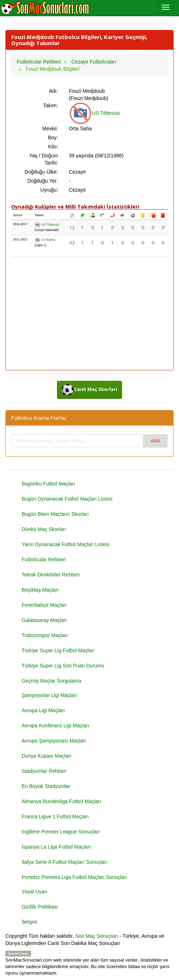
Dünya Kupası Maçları (47, 756)
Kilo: (53, 147)
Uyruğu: (49, 190)
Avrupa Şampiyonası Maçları (54, 741)
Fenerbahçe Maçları (44, 605)
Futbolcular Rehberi (44, 559)
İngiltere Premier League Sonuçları (61, 832)
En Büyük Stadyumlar (46, 786)
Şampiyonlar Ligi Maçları (49, 695)
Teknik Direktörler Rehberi (51, 575)
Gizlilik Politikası (40, 907)
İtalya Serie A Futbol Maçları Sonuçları (64, 862)
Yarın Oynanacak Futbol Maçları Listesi (66, 544)
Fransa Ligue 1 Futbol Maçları (55, 816)
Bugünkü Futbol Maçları (48, 484)
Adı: (54, 91)
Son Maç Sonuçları (97, 936)
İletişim (30, 922)
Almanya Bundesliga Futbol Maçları (61, 801)
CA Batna (45, 240)
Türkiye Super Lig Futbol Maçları (58, 650)
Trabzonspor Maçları (45, 635)
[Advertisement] (89, 314)
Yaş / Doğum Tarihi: (44, 159)
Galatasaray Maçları (44, 620)
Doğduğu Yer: (43, 181)
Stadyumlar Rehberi (44, 771)
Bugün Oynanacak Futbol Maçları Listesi (67, 499)
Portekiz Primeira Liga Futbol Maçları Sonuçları (75, 877)
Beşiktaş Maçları (40, 590)
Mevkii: (50, 129)
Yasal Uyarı (34, 892)
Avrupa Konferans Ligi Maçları (55, 726)
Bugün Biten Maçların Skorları (55, 514)
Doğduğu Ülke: (41, 172)
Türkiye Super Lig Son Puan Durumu (63, 666)
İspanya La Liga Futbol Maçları (56, 847)
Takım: (50, 105)
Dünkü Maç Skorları (44, 529)
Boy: (53, 138)
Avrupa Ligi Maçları (43, 710)
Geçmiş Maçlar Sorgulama (51, 681)
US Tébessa (94, 113)
